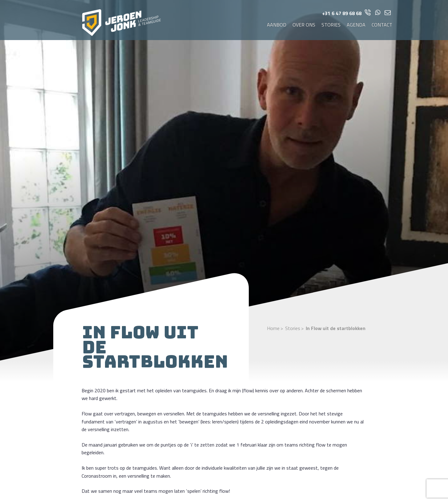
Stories (331, 25)
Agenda (356, 25)
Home (273, 328)
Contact (382, 25)
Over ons (304, 25)
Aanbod (277, 25)
